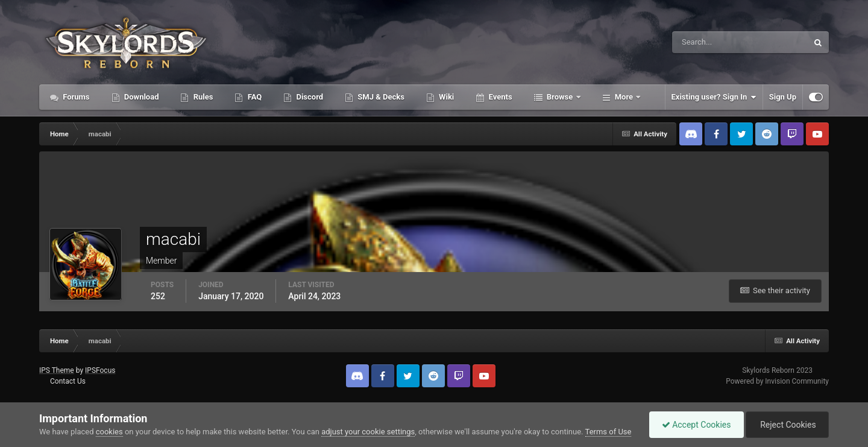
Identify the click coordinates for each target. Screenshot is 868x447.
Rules (202, 97)
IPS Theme (57, 370)
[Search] (703, 42)
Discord (309, 97)
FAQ (253, 97)
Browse (560, 97)
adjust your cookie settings (368, 432)
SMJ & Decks (380, 97)
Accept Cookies (697, 425)
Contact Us (68, 381)
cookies (109, 432)
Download (141, 97)
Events (499, 97)
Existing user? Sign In (714, 97)
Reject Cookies (787, 425)
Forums (75, 97)
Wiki (445, 97)
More (624, 97)
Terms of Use (609, 432)
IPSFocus (100, 370)
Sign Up (783, 97)
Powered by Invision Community (777, 381)
